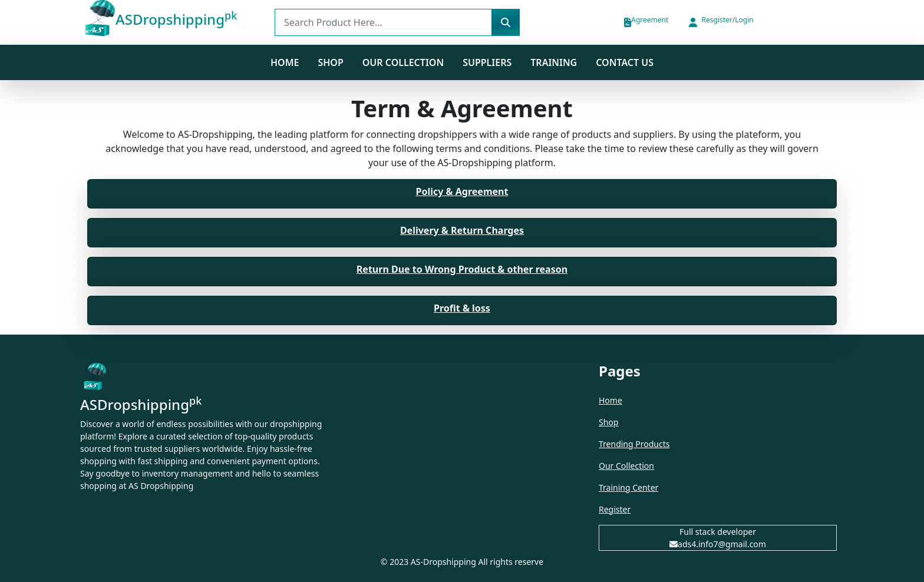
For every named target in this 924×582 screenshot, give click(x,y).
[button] (720, 22)
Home (285, 62)
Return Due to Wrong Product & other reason (462, 269)
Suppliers (487, 62)
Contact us (625, 62)
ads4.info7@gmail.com (718, 544)
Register (615, 509)
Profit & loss (462, 308)
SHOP (330, 62)
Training (554, 62)
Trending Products (634, 444)
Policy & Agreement (462, 191)
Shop (608, 422)
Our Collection (403, 62)
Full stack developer (718, 532)
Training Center (628, 487)
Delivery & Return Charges (462, 230)
